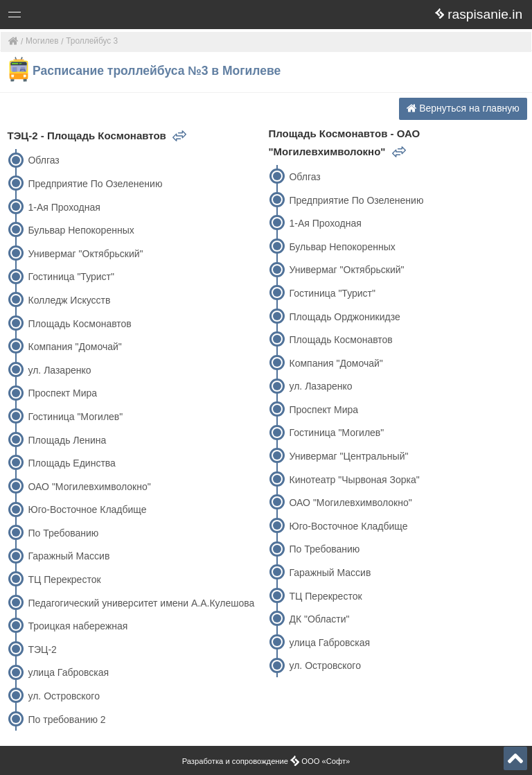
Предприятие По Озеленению (95, 184)
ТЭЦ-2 (42, 650)
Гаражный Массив (69, 556)
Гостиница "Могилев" (75, 417)
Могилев (42, 41)
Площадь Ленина (67, 440)
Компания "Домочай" (74, 347)
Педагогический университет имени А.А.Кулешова (141, 603)
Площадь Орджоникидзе (344, 317)
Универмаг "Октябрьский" (85, 254)
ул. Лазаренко (59, 370)
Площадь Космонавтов (79, 324)
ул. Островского (63, 696)
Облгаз (43, 160)
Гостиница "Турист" (71, 277)
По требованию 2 (66, 720)
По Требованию (63, 533)
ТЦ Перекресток (64, 580)
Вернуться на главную (463, 108)
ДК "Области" (319, 619)
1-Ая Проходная (64, 207)
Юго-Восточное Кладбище (87, 510)
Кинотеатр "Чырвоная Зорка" (354, 480)
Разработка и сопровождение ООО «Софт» (266, 761)
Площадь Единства (71, 463)
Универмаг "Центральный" (348, 456)
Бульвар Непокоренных (81, 230)
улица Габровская (68, 672)
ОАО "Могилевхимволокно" (89, 487)
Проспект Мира (62, 393)
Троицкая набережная (78, 626)
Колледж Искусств (69, 300)
